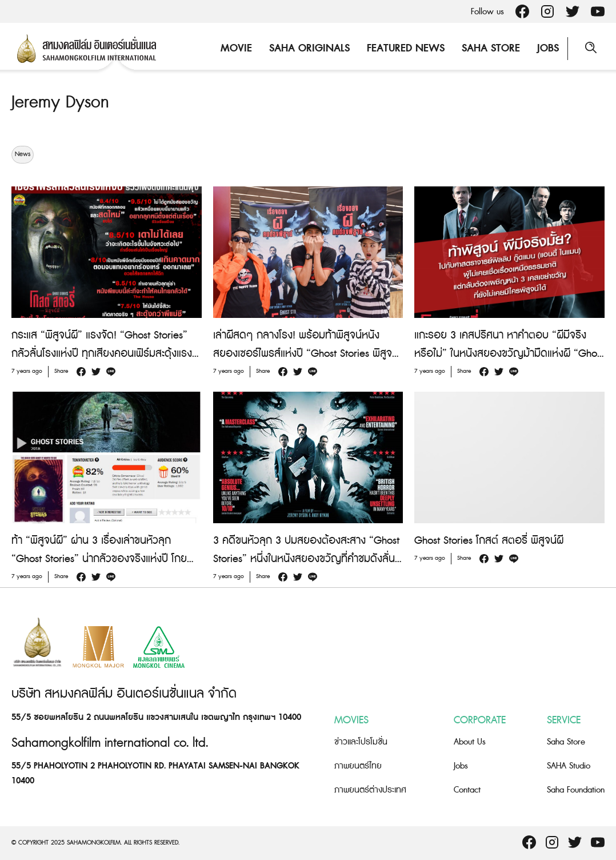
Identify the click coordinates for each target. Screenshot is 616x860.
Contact (467, 790)
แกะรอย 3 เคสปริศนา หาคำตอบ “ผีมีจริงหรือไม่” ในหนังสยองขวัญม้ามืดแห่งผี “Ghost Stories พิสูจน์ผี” (509, 354)
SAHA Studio (569, 766)
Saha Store (491, 48)
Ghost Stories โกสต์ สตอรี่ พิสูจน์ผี (489, 541)
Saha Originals (309, 48)
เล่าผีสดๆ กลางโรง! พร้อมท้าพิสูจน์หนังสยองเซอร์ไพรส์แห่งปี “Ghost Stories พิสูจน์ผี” (306, 354)
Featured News (406, 48)
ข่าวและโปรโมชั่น (361, 742)
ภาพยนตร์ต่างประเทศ (370, 790)
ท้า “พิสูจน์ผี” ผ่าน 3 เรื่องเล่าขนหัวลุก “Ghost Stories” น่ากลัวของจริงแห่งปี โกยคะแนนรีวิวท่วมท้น (99, 559)
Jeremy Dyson (60, 102)
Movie (236, 48)
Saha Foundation (576, 790)
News (23, 154)
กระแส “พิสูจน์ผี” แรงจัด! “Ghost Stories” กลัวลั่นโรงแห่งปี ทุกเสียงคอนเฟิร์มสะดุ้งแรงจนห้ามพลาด (102, 354)
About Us (470, 742)
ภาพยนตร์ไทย (358, 766)
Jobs (548, 48)
